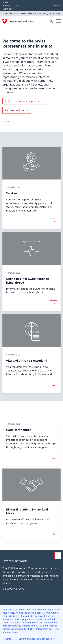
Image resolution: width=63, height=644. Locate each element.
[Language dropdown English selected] (57, 5)
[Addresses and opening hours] (25, 101)
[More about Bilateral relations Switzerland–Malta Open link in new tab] (54, 535)
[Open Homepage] (18, 21)
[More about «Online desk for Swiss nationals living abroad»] (54, 304)
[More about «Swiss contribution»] (54, 458)
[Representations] (17, 110)
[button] (58, 556)
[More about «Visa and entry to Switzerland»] (54, 386)
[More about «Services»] (54, 222)
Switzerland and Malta (22, 21)
